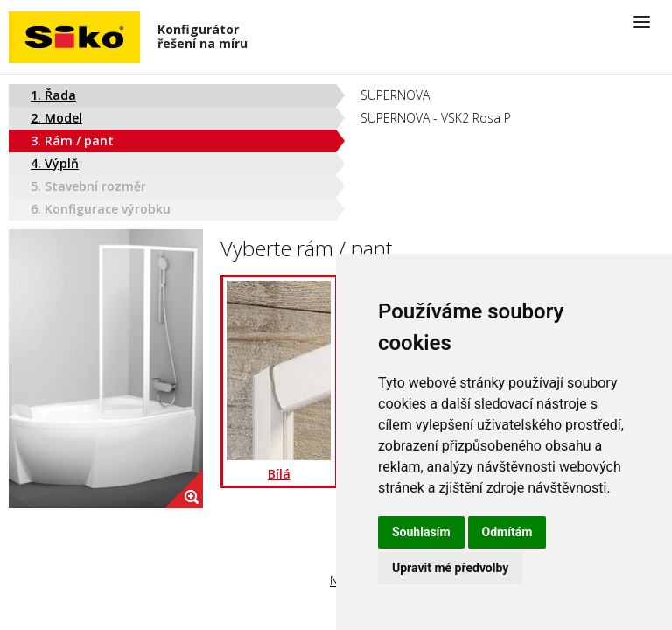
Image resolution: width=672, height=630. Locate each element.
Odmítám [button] (507, 532)
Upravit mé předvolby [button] (450, 568)
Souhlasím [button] (421, 532)
